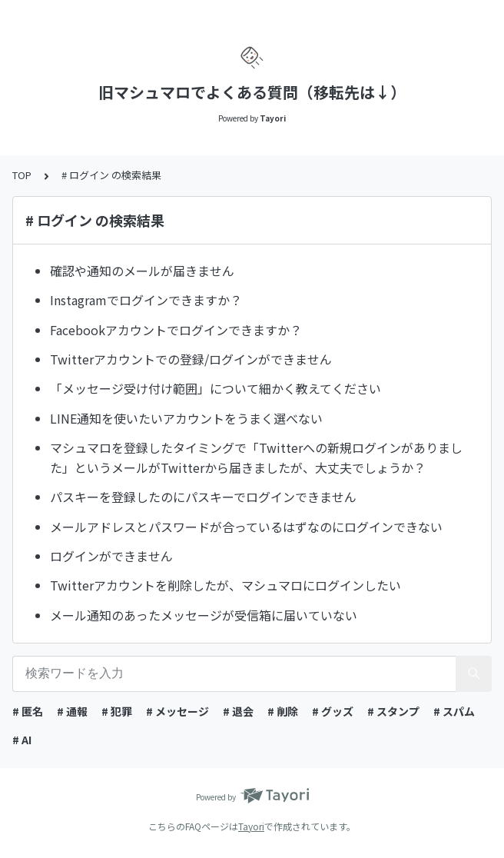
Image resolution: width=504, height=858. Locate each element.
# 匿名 (28, 711)
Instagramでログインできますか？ (146, 300)
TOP (22, 175)
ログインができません (111, 556)
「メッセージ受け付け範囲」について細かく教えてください (216, 388)
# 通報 (72, 711)
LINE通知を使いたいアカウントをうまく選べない (186, 418)
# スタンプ (393, 711)
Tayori (251, 826)
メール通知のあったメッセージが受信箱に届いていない (204, 615)
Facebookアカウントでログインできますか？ (176, 330)
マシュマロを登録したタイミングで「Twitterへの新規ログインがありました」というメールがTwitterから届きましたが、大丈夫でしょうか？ (256, 457)
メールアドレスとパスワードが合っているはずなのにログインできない (246, 527)
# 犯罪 (117, 711)
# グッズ (333, 711)
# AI (22, 740)
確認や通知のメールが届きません (142, 271)
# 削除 (283, 711)
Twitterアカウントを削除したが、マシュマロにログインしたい (225, 585)
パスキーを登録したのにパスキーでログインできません (203, 497)
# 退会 (238, 711)
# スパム (454, 711)
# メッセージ (177, 711)
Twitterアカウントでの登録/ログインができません (191, 359)
